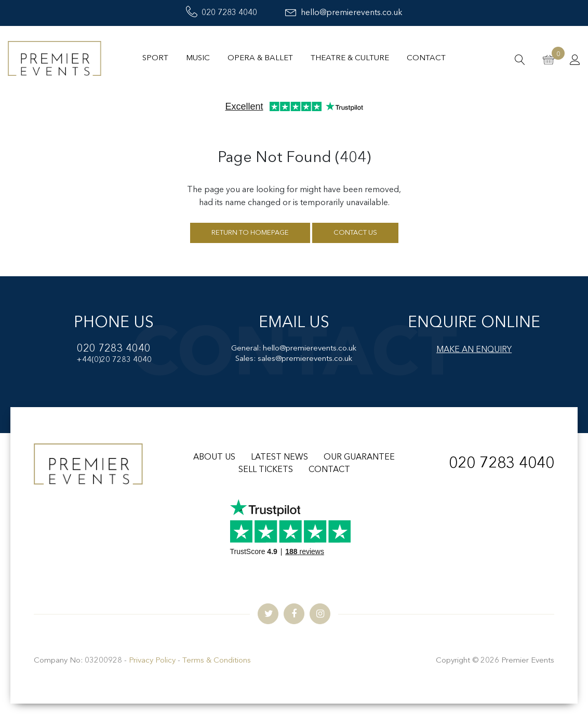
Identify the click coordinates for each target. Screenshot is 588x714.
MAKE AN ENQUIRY (474, 350)
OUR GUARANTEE (359, 457)
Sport (155, 58)
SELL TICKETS (266, 470)
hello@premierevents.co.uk (344, 13)
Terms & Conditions (217, 661)
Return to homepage (250, 233)
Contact (426, 58)
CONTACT (329, 470)
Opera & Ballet (260, 58)
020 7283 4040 (222, 13)
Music (198, 58)
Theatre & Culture (350, 58)
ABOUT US (214, 457)
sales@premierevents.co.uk (305, 359)
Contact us (355, 233)
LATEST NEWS (279, 457)
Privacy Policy (152, 661)
